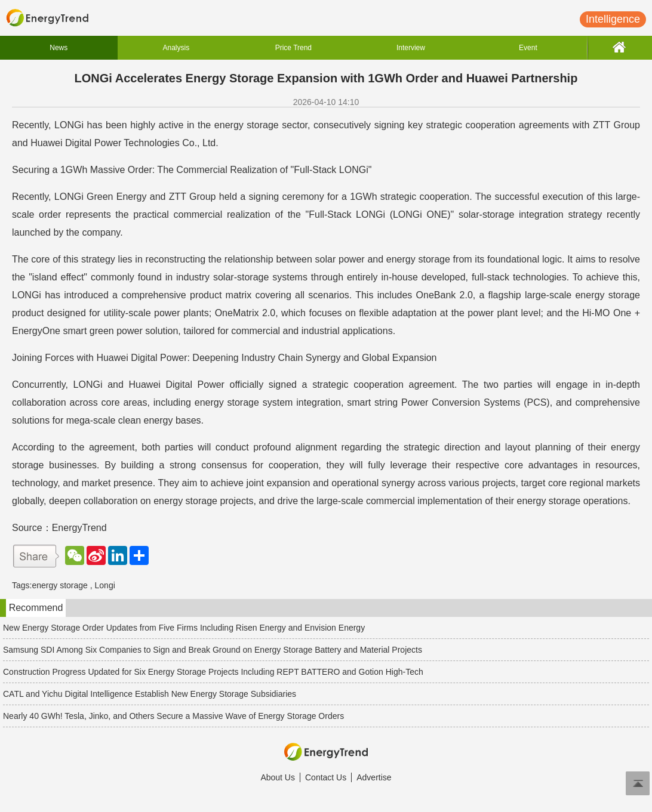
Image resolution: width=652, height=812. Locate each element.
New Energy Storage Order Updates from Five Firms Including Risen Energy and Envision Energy (184, 628)
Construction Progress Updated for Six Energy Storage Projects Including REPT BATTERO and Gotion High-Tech (213, 672)
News (59, 48)
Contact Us (326, 777)
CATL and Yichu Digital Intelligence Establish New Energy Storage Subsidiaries (150, 694)
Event (528, 48)
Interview (411, 48)
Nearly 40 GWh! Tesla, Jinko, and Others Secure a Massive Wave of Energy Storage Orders (173, 716)
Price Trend (293, 48)
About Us (278, 777)
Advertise (374, 777)
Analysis (176, 48)
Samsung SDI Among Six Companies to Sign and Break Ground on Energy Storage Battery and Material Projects (213, 650)
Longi (105, 585)
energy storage (59, 585)
